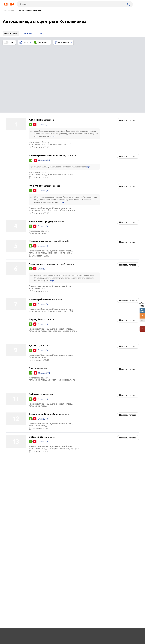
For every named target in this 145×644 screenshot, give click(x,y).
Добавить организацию (129, 634)
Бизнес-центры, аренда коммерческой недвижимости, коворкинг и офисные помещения (107, 417)
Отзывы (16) (44, 92)
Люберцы (11, 409)
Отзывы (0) (43, 158)
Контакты (65, 634)
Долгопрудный (14, 423)
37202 (142, 317)
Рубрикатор (9, 634)
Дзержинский (13, 419)
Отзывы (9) (43, 123)
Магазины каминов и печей (89, 425)
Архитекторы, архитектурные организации (97, 412)
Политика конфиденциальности (40, 642)
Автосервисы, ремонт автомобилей (93, 409)
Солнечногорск (14, 412)
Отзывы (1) (43, 201)
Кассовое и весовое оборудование (93, 421)
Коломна (11, 416)
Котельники (9, 10)
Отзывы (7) (43, 56)
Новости (26, 634)
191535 (142, 311)
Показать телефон (128, 52)
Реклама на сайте (45, 634)
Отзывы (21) (44, 305)
